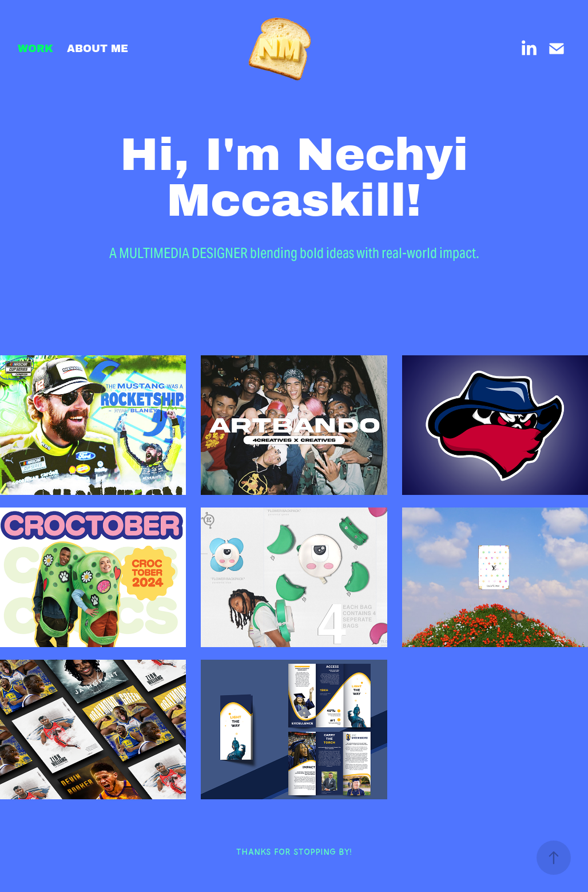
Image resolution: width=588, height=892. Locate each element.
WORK (35, 49)
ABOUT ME (98, 49)
